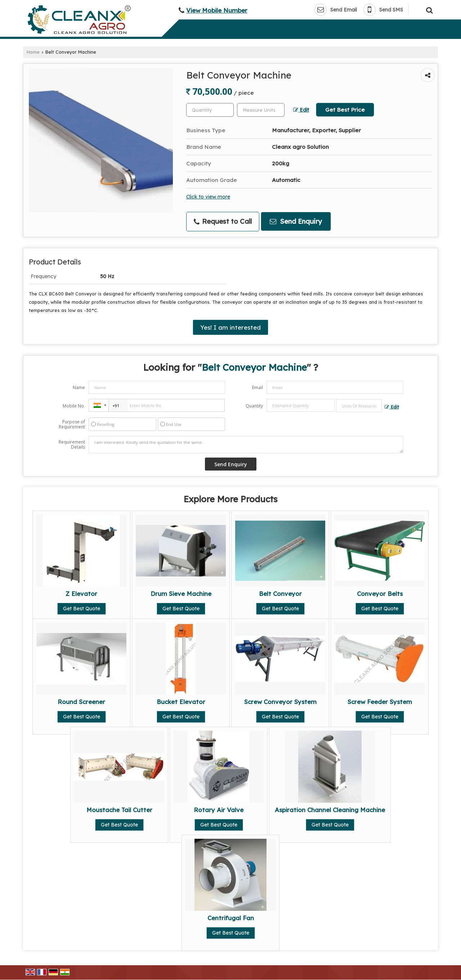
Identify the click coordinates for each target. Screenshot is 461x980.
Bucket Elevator (181, 702)
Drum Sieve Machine (181, 594)
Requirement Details (72, 445)
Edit (301, 110)
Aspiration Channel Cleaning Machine (330, 810)
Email (258, 387)
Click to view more (208, 197)
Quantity (254, 406)
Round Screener (81, 702)
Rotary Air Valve (219, 810)
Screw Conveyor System (280, 702)
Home (33, 52)
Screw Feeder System (380, 702)
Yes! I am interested (230, 327)
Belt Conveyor (280, 594)
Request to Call (223, 221)
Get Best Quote (82, 609)
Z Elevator (81, 594)
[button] (217, 10)
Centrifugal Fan (231, 918)
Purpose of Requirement (72, 424)
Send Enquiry (296, 221)
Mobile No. (74, 406)
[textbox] (261, 110)
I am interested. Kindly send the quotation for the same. (246, 445)
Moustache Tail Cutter (119, 810)
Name (79, 387)
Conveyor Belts (380, 594)
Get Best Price (345, 110)
